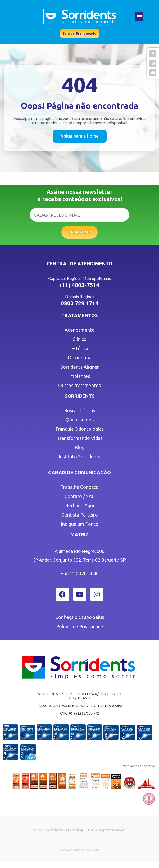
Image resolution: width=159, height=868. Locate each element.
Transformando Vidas (80, 438)
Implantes (79, 376)
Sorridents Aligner (80, 367)
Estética (80, 348)
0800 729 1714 (80, 303)
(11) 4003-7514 (79, 285)
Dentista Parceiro (79, 515)
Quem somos (80, 420)
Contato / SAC (80, 496)
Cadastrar (80, 232)
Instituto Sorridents (79, 457)
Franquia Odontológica (80, 429)
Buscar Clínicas (79, 410)
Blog (80, 447)
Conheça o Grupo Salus (80, 617)
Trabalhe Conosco (79, 487)
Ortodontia (80, 358)
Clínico (79, 339)
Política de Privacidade (80, 626)
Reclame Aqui (79, 505)
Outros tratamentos (79, 385)
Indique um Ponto (80, 524)
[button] (139, 17)
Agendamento (80, 330)
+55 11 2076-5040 (80, 573)
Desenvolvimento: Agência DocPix (79, 850)
